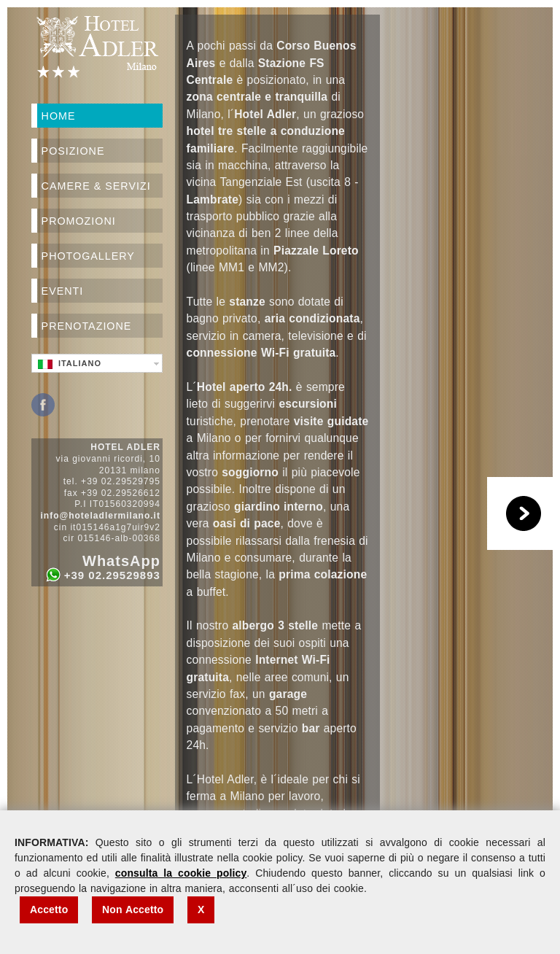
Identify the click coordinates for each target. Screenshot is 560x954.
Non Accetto (133, 910)
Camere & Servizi (96, 186)
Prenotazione (87, 326)
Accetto (49, 910)
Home (59, 116)
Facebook (43, 405)
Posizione (73, 151)
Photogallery (88, 256)
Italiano (70, 364)
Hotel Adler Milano (97, 47)
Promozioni (79, 221)
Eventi (63, 291)
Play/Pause (524, 513)
